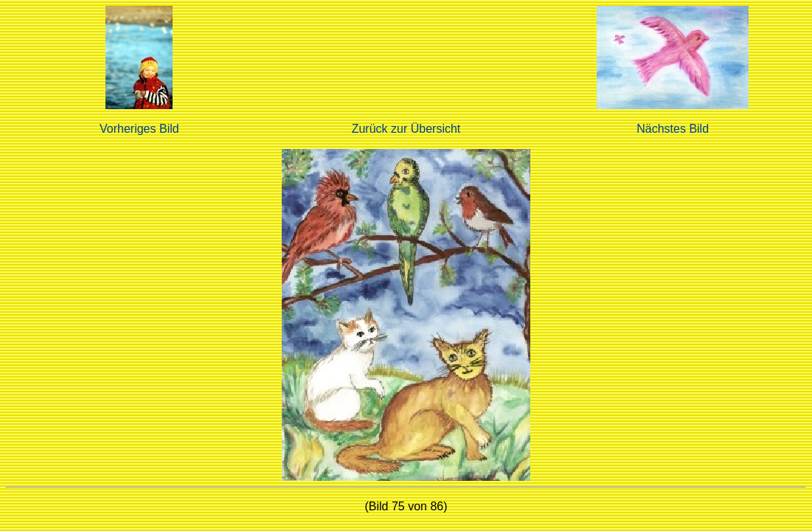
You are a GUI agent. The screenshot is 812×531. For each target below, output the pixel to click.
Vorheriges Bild (139, 129)
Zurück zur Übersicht (406, 129)
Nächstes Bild (673, 129)
